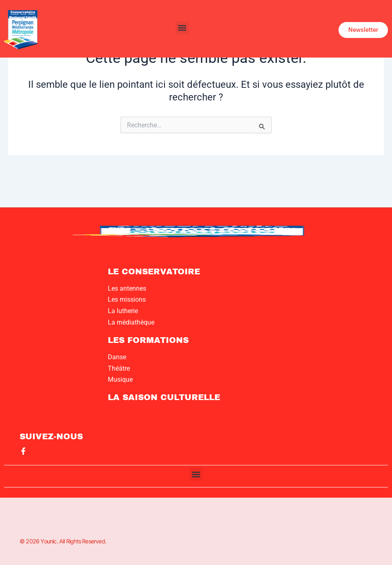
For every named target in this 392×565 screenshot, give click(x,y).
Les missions (127, 299)
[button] (182, 28)
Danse (117, 357)
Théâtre (119, 368)
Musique (120, 379)
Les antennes (127, 288)
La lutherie (123, 311)
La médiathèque (131, 322)
